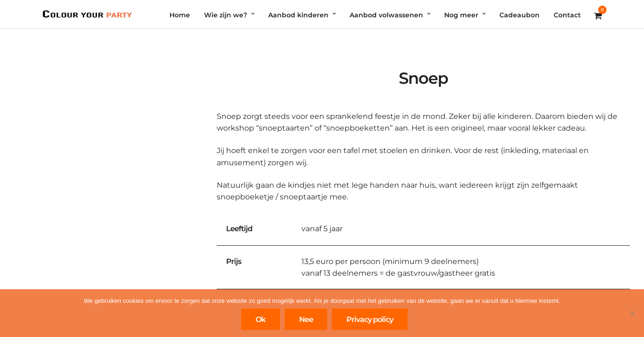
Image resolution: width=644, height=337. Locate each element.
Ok (260, 319)
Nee (306, 319)
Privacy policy (370, 319)
